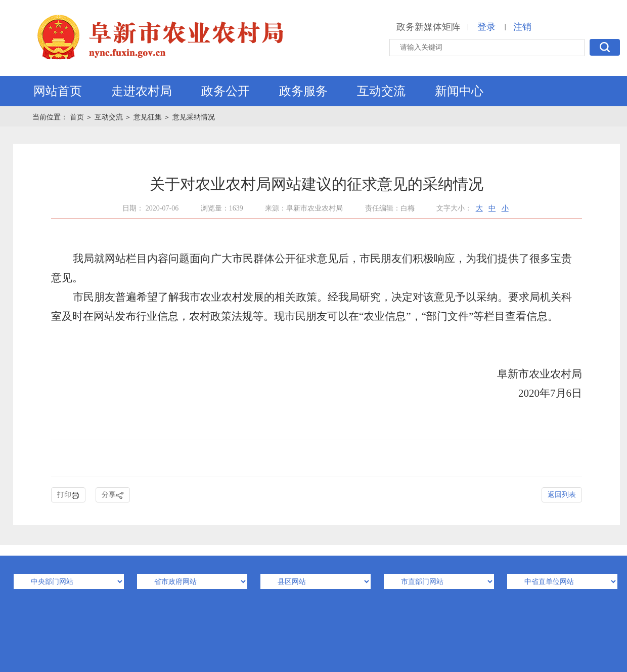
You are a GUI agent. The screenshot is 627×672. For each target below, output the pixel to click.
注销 (522, 27)
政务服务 (303, 91)
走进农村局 (142, 91)
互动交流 (381, 91)
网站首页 (58, 91)
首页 (78, 117)
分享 (113, 495)
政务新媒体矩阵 (428, 27)
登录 (486, 27)
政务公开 (226, 91)
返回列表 (562, 495)
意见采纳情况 (194, 117)
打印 (68, 495)
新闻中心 (459, 91)
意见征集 (148, 117)
